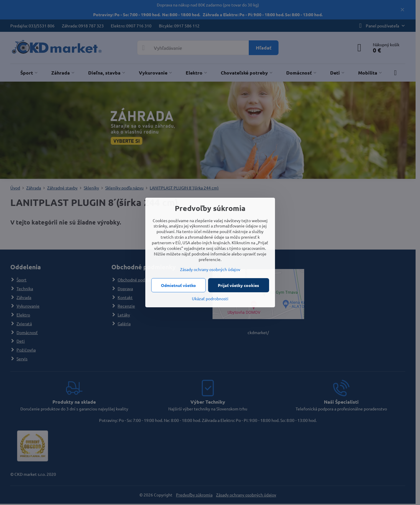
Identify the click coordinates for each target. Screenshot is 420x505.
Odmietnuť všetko (178, 285)
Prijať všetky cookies (238, 285)
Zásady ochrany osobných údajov (210, 269)
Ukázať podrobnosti (210, 298)
